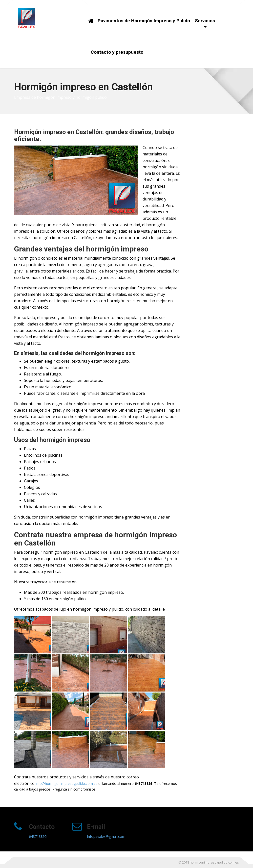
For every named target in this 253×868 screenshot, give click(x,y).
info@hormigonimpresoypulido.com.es (66, 783)
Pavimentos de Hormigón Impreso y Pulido (144, 21)
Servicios (205, 21)
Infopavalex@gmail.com (106, 836)
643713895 (38, 836)
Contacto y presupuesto (117, 52)
